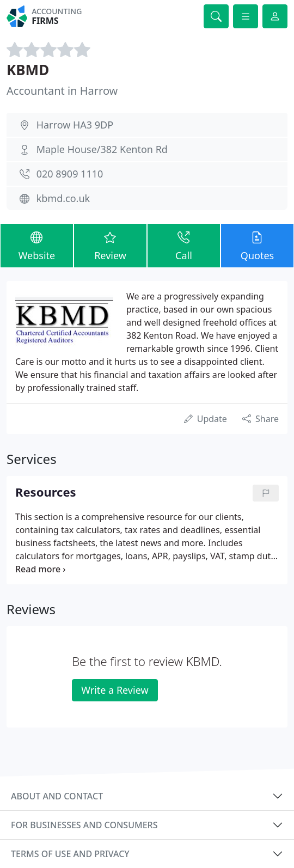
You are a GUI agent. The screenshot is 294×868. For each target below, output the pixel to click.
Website (37, 245)
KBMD (28, 70)
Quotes (257, 245)
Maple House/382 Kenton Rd (102, 149)
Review (110, 245)
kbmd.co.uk (63, 198)
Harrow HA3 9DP (75, 125)
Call (184, 245)
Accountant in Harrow (62, 91)
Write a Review (115, 690)
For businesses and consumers (84, 825)
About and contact (57, 796)
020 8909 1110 (70, 174)
